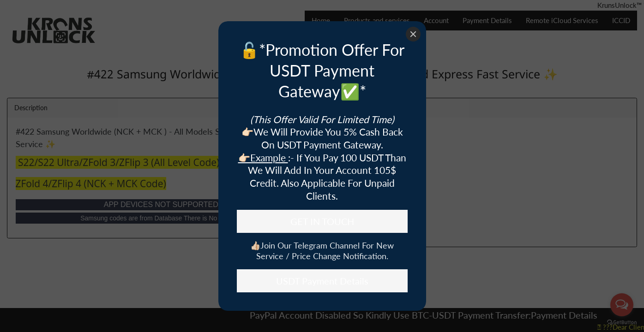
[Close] (413, 34)
